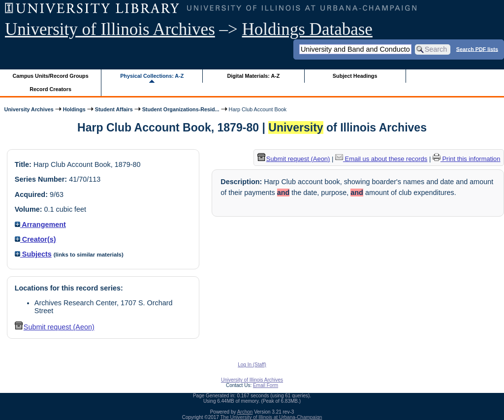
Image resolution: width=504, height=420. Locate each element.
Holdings (74, 109)
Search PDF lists (477, 49)
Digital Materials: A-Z (253, 76)
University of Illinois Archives (110, 29)
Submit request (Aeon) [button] (55, 327)
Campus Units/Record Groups (51, 76)
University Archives (29, 109)
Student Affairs (114, 109)
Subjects (33, 254)
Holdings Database (307, 29)
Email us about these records (381, 159)
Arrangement (40, 225)
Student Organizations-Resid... (181, 109)
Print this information (467, 159)
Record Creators (50, 89)
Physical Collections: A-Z (152, 76)
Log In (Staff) (252, 365)
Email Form (266, 385)
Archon (245, 412)
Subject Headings (355, 76)
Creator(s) (35, 239)
